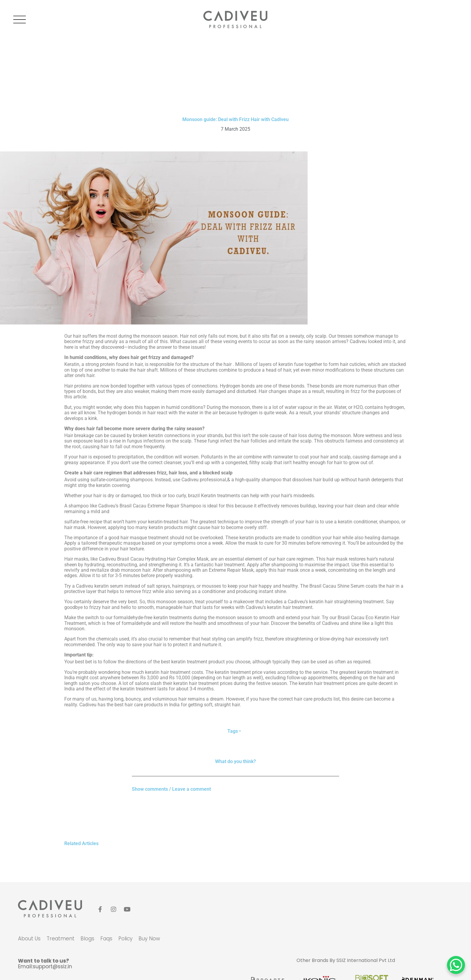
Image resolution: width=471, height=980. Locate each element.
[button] (235, 787)
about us (29, 939)
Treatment (61, 939)
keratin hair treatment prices (203, 683)
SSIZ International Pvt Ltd (366, 960)
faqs (106, 939)
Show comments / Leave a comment (171, 789)
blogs (87, 939)
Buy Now (149, 939)
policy (125, 939)
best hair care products (139, 705)
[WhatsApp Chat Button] (456, 965)
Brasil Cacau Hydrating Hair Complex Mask (163, 559)
